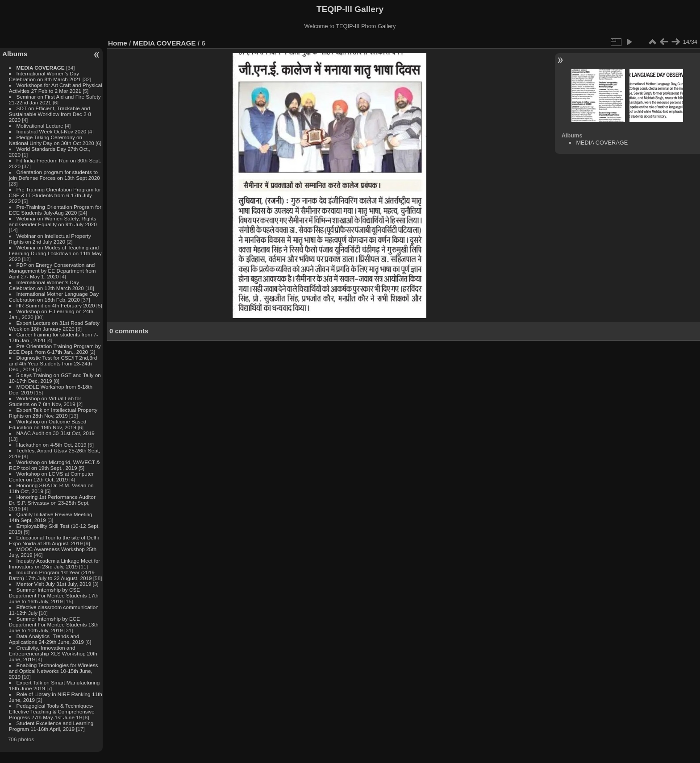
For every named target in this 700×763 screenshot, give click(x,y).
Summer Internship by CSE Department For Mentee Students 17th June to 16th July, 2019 (54, 595)
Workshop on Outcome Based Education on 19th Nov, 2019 (48, 424)
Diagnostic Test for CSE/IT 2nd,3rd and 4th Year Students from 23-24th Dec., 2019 (53, 363)
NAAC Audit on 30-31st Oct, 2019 (56, 433)
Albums (15, 54)
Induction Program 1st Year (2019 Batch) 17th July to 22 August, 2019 (52, 575)
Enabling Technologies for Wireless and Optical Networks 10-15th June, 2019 (54, 671)
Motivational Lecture (40, 126)
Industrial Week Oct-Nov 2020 (52, 131)
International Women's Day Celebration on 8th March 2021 (45, 76)
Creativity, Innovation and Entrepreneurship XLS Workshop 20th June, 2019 (53, 653)
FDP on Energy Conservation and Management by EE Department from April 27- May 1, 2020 (52, 271)
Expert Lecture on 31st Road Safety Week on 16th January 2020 (54, 326)
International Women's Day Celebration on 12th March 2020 (46, 285)
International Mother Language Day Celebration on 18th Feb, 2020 (54, 297)
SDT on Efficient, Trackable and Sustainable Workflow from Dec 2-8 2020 (50, 114)
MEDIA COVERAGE (41, 68)
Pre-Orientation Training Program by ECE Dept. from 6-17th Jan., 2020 (55, 349)
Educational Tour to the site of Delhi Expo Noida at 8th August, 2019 (54, 540)
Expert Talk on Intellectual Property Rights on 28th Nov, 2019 (53, 413)
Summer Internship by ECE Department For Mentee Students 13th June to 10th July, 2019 (54, 624)
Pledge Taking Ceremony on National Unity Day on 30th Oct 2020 (52, 140)
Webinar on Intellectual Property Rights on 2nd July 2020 (50, 239)
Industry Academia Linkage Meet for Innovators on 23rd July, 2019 (54, 564)
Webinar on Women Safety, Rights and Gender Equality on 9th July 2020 (53, 221)
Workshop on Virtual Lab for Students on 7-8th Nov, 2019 (45, 401)
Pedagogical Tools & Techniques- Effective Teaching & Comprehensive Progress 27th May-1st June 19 (52, 711)
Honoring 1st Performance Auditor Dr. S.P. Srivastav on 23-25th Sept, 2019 (52, 503)
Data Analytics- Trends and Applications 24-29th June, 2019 (46, 639)
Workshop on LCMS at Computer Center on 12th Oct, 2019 (51, 477)
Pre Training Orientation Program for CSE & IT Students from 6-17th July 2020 (55, 195)
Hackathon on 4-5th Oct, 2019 (52, 445)
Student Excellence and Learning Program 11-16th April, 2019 (51, 726)
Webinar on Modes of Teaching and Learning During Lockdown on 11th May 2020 (55, 253)
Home (118, 43)
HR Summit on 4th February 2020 (56, 305)
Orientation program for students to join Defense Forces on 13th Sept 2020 (54, 175)
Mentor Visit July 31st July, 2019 (55, 584)
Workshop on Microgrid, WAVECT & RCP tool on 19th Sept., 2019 (54, 465)
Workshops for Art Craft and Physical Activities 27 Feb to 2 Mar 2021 (56, 88)
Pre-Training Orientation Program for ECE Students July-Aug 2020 (55, 210)
